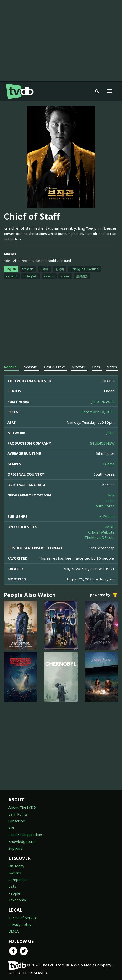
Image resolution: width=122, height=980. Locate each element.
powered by (104, 595)
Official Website (101, 532)
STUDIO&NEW (102, 443)
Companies (18, 880)
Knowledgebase (22, 841)
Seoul (110, 501)
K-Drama (107, 516)
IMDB (110, 527)
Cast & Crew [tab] (54, 367)
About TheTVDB (22, 807)
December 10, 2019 (98, 412)
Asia (111, 495)
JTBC (111, 433)
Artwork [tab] (79, 367)
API (11, 828)
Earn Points (18, 814)
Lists (12, 886)
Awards (15, 873)
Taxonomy (17, 900)
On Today (16, 866)
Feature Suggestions (26, 835)
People (14, 893)
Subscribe (17, 821)
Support (15, 848)
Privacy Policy (20, 924)
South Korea (104, 506)
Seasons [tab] (31, 367)
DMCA (14, 931)
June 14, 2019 (103, 401)
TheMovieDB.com (100, 537)
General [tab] (11, 367)
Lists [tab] (96, 367)
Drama (109, 464)
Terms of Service (23, 918)
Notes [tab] (112, 367)
